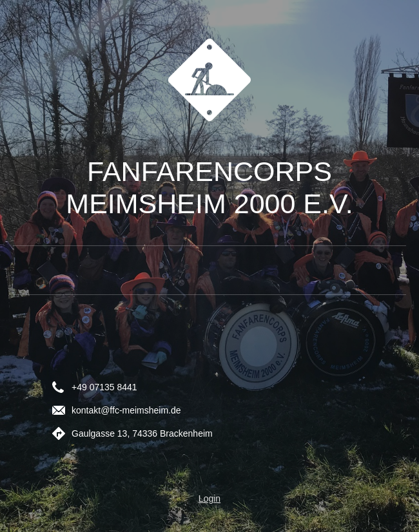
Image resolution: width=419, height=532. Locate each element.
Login (209, 499)
